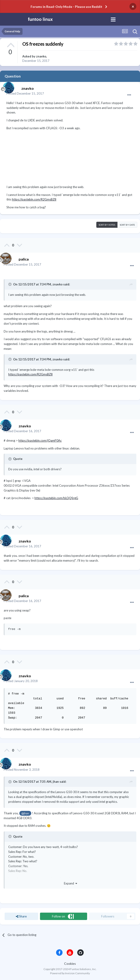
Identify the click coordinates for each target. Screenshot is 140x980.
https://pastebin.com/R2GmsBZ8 (34, 199)
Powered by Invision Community (70, 973)
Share (21, 916)
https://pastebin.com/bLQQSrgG (56, 498)
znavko (41, 56)
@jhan (25, 813)
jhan (56, 782)
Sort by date (127, 225)
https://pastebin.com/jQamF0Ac (40, 441)
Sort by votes (107, 225)
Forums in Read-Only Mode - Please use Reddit (66, 7)
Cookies (70, 964)
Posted (25, 93)
